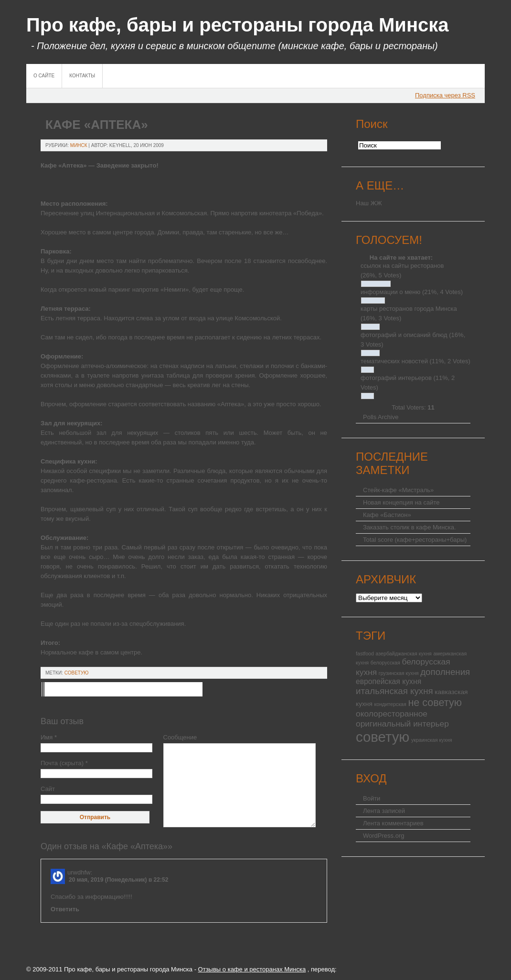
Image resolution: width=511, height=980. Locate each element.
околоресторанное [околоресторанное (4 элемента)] (392, 714)
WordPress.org (383, 836)
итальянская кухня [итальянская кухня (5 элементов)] (394, 691)
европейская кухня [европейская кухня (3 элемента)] (389, 681)
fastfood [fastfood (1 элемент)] (365, 653)
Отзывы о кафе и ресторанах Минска (252, 969)
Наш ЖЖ (369, 203)
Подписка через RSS (445, 95)
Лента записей (384, 811)
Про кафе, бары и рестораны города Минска (238, 25)
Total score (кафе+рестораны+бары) (415, 540)
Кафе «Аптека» (97, 125)
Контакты (82, 76)
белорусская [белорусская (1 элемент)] (385, 663)
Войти (372, 798)
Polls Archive (381, 417)
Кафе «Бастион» (387, 515)
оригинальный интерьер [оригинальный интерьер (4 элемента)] (402, 724)
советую (77, 673)
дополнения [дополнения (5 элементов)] (445, 672)
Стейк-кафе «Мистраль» (398, 490)
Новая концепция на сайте (401, 502)
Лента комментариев (393, 823)
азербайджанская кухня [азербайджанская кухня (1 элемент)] (404, 653)
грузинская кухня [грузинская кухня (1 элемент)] (399, 673)
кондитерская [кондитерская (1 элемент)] (390, 704)
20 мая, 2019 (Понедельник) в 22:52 (118, 880)
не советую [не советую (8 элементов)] (435, 702)
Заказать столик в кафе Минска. (410, 527)
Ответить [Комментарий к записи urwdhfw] (65, 909)
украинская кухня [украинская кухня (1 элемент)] (432, 740)
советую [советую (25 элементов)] (383, 737)
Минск (79, 145)
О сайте (44, 76)
